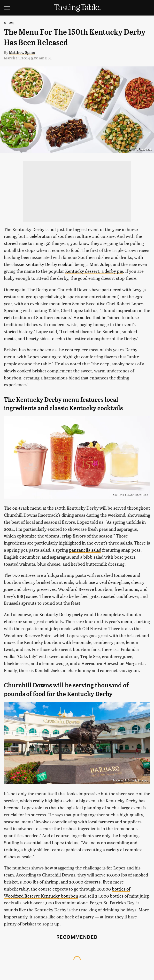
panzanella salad (85, 550)
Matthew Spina (22, 52)
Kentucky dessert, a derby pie (94, 271)
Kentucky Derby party (61, 614)
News (9, 23)
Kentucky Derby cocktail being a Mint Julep (68, 264)
